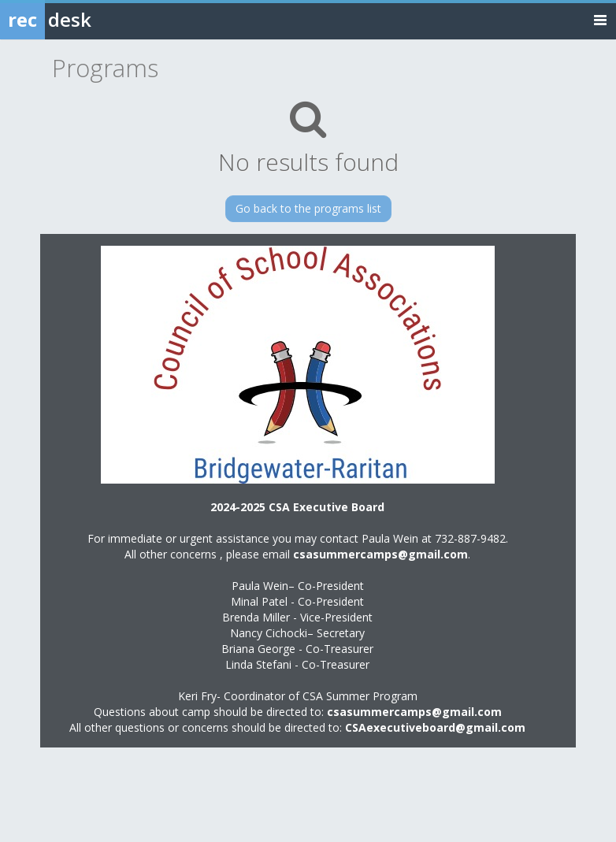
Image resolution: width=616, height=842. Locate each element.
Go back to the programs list (308, 208)
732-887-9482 (470, 538)
